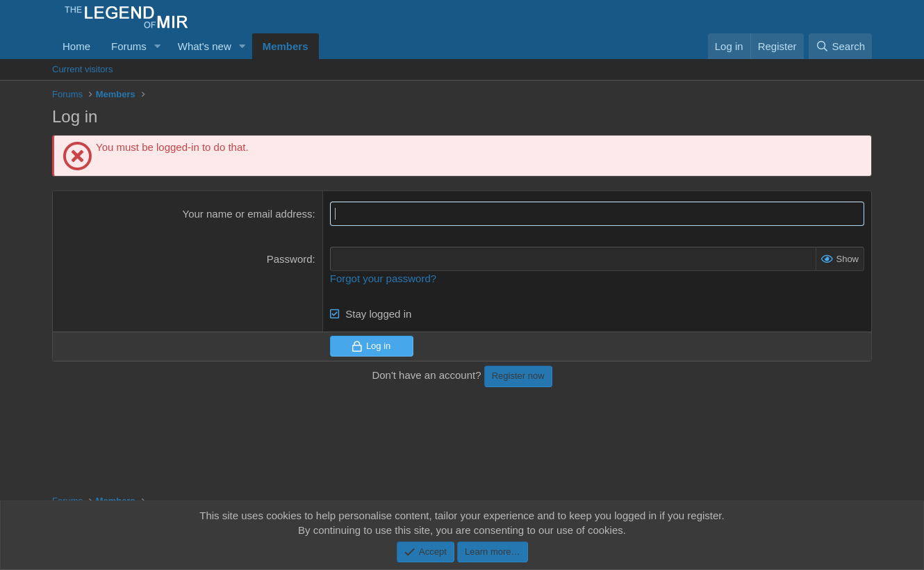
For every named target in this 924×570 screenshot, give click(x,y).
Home (76, 46)
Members (286, 46)
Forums (129, 46)
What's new (205, 46)
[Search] (840, 46)
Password (290, 259)
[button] (158, 46)
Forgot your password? (383, 278)
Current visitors (82, 69)
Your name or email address (248, 214)
